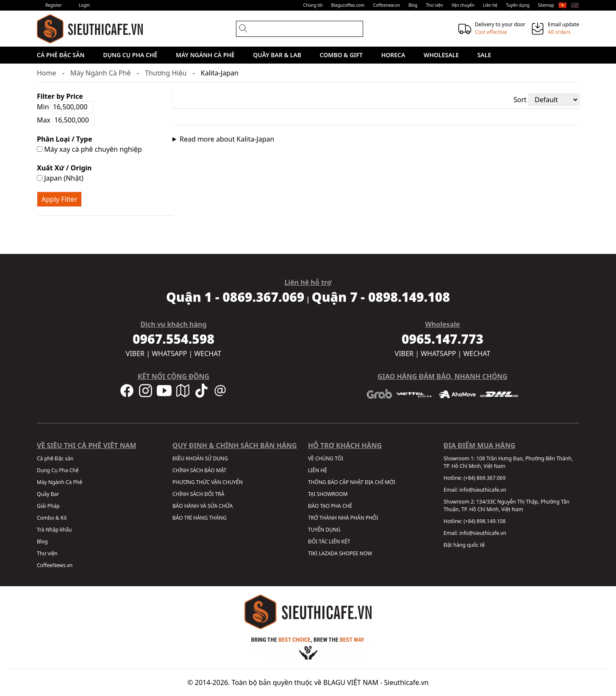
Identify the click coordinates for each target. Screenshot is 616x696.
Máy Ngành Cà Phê (205, 55)
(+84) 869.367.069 (484, 478)
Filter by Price (60, 96)
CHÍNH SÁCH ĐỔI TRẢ (198, 494)
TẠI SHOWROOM (328, 494)
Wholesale (441, 55)
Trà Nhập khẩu (54, 530)
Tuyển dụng (517, 5)
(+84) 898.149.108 (484, 521)
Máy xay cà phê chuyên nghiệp (89, 149)
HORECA (393, 55)
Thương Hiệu (166, 73)
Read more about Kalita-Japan (227, 139)
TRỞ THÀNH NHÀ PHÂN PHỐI (343, 518)
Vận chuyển (463, 5)
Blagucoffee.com (348, 5)
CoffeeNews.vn (55, 565)
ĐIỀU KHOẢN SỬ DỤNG (200, 458)
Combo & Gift (341, 55)
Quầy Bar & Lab (277, 55)
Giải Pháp (48, 506)
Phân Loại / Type (64, 139)
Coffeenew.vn (386, 5)
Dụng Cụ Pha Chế (130, 55)
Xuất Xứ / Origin (64, 168)
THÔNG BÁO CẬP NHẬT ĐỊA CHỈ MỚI (352, 482)
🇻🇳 (563, 5)
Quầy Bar (48, 494)
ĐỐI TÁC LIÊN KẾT (329, 541)
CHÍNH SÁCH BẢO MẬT (199, 470)
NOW (366, 553)
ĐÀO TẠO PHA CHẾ (330, 506)
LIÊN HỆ (318, 470)
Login (84, 5)
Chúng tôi (313, 5)
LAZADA (328, 553)
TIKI (313, 553)
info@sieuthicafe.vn (483, 490)
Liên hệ (490, 5)
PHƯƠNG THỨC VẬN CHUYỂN (208, 482)
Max (66, 120)
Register (54, 5)
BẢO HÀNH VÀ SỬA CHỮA (203, 506)
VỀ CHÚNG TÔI (326, 458)
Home (47, 73)
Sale (484, 55)
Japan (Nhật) (60, 178)
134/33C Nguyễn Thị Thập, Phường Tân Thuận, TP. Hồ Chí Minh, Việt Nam (506, 505)
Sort (520, 100)
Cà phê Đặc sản (61, 55)
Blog (413, 5)
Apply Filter (59, 199)
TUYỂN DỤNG (324, 530)
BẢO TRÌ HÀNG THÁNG (200, 518)
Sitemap (546, 5)
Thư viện (434, 5)
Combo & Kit (52, 518)
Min (65, 107)
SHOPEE (348, 553)
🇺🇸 (575, 5)
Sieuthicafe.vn (407, 682)
